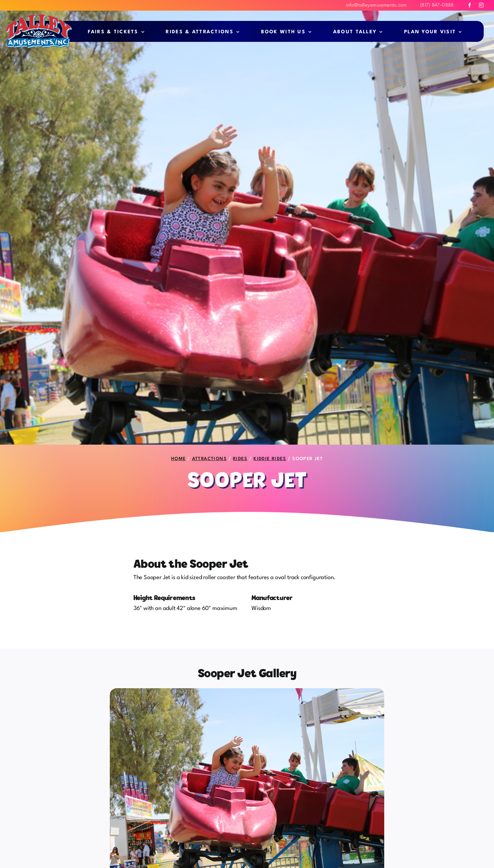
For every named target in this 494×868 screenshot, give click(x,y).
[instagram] (481, 5)
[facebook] (470, 5)
